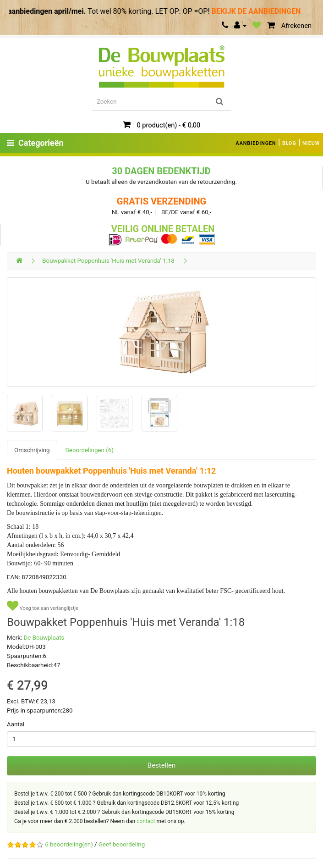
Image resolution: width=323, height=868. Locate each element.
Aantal (16, 724)
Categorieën (35, 143)
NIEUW (311, 143)
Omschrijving (32, 450)
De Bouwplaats (44, 638)
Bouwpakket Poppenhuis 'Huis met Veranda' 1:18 (108, 261)
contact (146, 821)
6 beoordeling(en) (69, 844)
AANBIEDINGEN (256, 143)
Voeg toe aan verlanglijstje (43, 606)
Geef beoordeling (122, 844)
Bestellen (161, 765)
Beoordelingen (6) (90, 450)
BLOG (289, 143)
